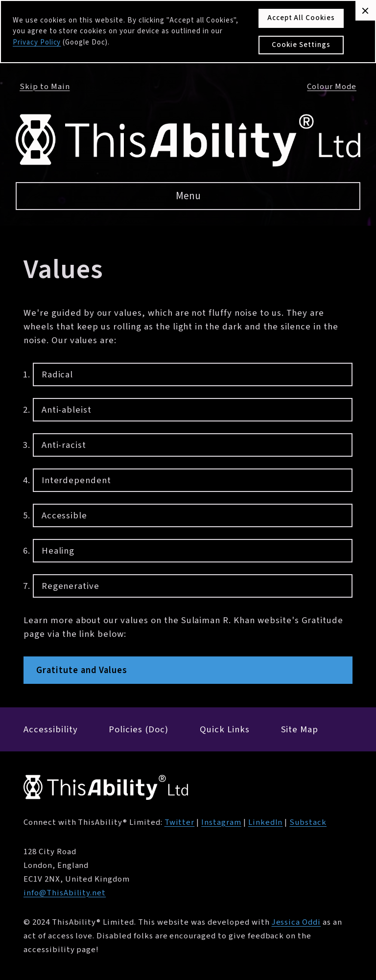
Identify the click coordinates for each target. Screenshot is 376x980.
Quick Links (225, 729)
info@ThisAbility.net (65, 893)
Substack (308, 822)
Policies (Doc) (138, 729)
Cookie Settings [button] (301, 45)
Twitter (180, 822)
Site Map (300, 729)
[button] (365, 11)
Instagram (221, 822)
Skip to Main (45, 87)
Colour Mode (332, 87)
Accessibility (50, 729)
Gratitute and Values (82, 670)
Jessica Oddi (296, 922)
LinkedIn (266, 822)
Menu (188, 196)
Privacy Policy (37, 42)
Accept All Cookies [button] (301, 18)
